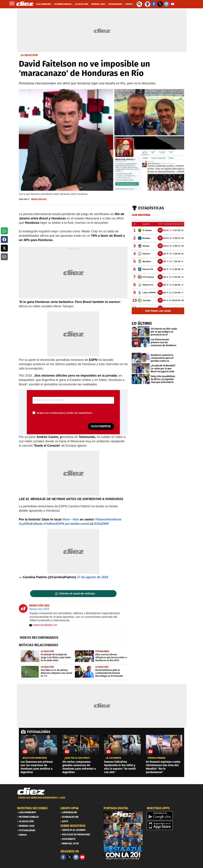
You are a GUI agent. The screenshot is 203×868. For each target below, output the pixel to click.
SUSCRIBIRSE (101, 426)
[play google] (166, 816)
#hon (66, 519)
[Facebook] (63, 857)
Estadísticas (151, 208)
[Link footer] (31, 791)
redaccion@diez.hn (43, 625)
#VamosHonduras (108, 519)
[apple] (166, 825)
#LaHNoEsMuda (31, 524)
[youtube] (82, 857)
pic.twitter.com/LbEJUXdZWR (87, 524)
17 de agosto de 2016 (93, 577)
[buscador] (139, 4)
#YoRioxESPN (54, 524)
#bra (76, 519)
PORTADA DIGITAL (116, 808)
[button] (4, 231)
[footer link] (101, 800)
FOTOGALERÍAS (39, 732)
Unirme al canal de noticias (77, 594)
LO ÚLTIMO (142, 323)
